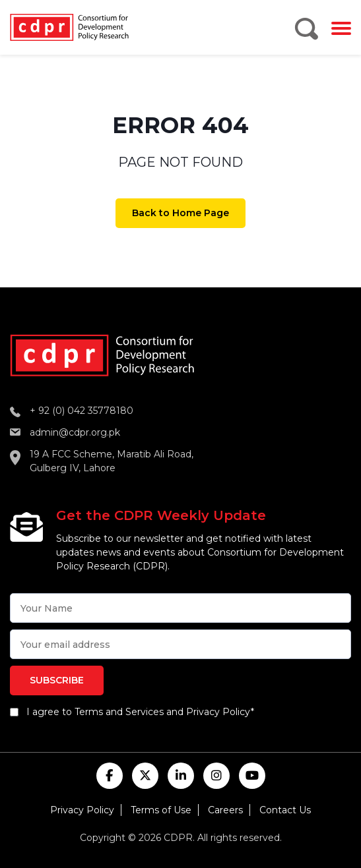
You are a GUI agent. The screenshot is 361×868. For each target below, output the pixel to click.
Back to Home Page (180, 213)
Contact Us (285, 810)
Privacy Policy (82, 810)
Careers (225, 810)
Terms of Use (161, 810)
